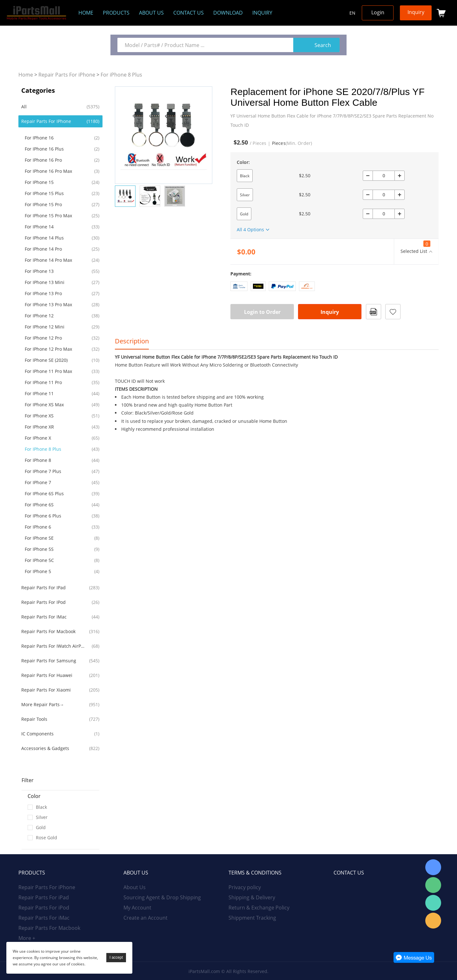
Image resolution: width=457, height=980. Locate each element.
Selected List (415, 247)
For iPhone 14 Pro (43, 249)
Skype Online (433, 867)
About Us (135, 887)
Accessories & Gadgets (45, 748)
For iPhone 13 (39, 271)
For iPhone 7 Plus (43, 471)
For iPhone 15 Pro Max (48, 216)
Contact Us (189, 13)
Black (245, 176)
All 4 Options (250, 230)
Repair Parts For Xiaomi (46, 690)
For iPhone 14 (39, 227)
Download (228, 13)
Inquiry (262, 13)
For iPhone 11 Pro (43, 382)
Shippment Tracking (252, 918)
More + (27, 938)
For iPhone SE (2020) (46, 360)
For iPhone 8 (38, 460)
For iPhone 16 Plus (44, 149)
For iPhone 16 (39, 138)
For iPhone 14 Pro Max (48, 260)
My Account (137, 908)
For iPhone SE (39, 538)
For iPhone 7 (38, 482)
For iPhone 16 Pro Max (48, 171)
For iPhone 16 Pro (43, 160)
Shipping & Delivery (252, 897)
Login (378, 12)
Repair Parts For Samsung (49, 661)
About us (151, 13)
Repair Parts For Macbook (48, 631)
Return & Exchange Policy (259, 908)
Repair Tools (34, 719)
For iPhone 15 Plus (44, 193)
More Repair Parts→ (43, 704)
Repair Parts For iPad (43, 588)
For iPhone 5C (39, 560)
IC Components (37, 734)
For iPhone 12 (39, 316)
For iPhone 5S (39, 549)
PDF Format (374, 312)
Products (116, 13)
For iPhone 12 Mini (45, 327)
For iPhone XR (39, 427)
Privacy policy (245, 887)
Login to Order (262, 312)
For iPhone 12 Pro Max (48, 349)
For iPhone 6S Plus (44, 493)
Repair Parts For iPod (43, 602)
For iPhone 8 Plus (121, 75)
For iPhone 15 (39, 182)
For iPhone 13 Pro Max (48, 304)
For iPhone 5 (38, 571)
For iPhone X (38, 438)
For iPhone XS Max (44, 405)
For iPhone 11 (39, 393)
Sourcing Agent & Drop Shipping (162, 897)
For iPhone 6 (38, 527)
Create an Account (146, 918)
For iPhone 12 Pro (43, 338)
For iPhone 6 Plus (43, 516)
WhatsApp (433, 903)
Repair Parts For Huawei (47, 675)
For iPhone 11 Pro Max (48, 371)
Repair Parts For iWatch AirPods (54, 646)
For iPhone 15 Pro (43, 204)
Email (433, 921)
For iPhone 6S (39, 505)
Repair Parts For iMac (44, 617)
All (24, 107)
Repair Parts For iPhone (67, 75)
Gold (244, 214)
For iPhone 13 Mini (45, 282)
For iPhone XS (39, 416)
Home (86, 13)
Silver (245, 195)
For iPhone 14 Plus (44, 238)
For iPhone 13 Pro (43, 293)
